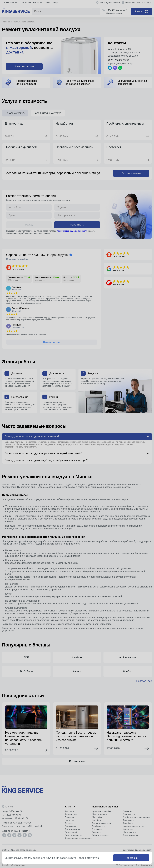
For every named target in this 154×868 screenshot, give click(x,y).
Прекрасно (131, 858)
